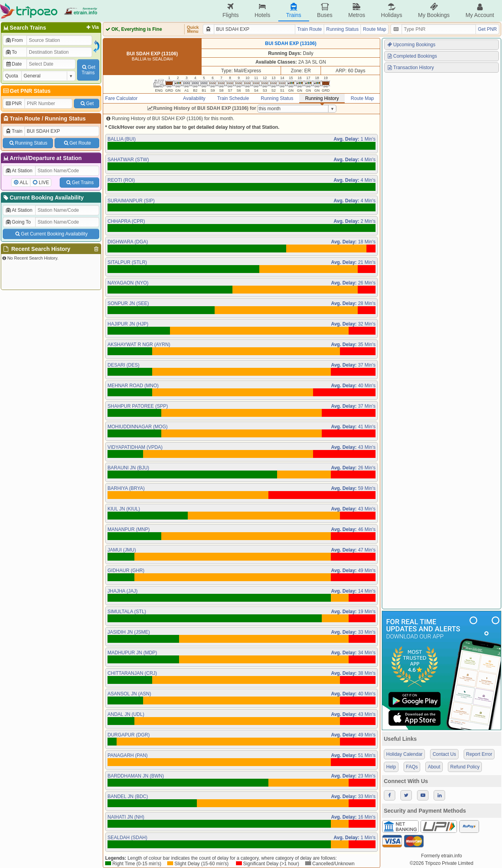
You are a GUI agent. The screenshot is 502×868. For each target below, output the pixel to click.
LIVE (44, 183)
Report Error (479, 754)
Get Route (77, 143)
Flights (231, 10)
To (11, 52)
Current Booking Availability (43, 198)
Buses (325, 10)
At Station (19, 171)
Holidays (392, 10)
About (434, 767)
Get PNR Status (26, 91)
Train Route (25, 119)
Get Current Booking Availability (51, 234)
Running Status (65, 119)
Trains (294, 10)
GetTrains (88, 70)
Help (391, 767)
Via (92, 27)
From (14, 40)
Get (87, 104)
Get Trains (79, 183)
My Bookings (434, 10)
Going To (18, 222)
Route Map (375, 29)
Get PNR (487, 29)
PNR (13, 104)
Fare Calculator (121, 98)
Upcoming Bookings (411, 45)
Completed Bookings (412, 56)
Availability (194, 98)
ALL (24, 183)
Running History (322, 98)
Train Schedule (233, 98)
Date (13, 64)
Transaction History (410, 68)
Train (14, 131)
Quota (12, 76)
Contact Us (444, 754)
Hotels (262, 10)
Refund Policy (465, 767)
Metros (357, 10)
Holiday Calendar (404, 754)
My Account (480, 10)
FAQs (412, 767)
